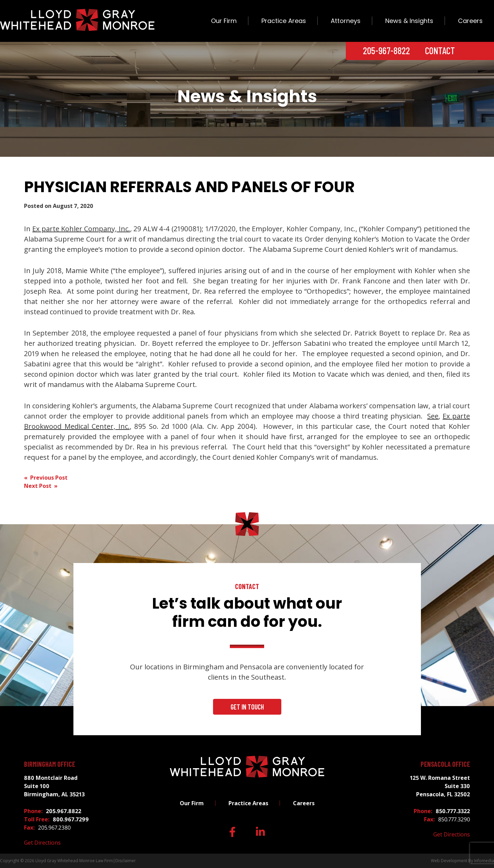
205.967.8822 (64, 811)
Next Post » (41, 486)
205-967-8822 (386, 50)
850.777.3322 (453, 811)
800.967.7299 (71, 819)
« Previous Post (46, 478)
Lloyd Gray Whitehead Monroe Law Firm (74, 861)
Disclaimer (126, 861)
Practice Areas (284, 21)
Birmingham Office (50, 764)
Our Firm (224, 21)
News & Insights (409, 21)
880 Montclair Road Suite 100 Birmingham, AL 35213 (54, 786)
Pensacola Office (445, 764)
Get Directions (42, 843)
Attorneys (346, 21)
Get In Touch (247, 707)
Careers (470, 21)
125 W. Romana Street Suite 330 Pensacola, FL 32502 (440, 786)
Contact (440, 50)
